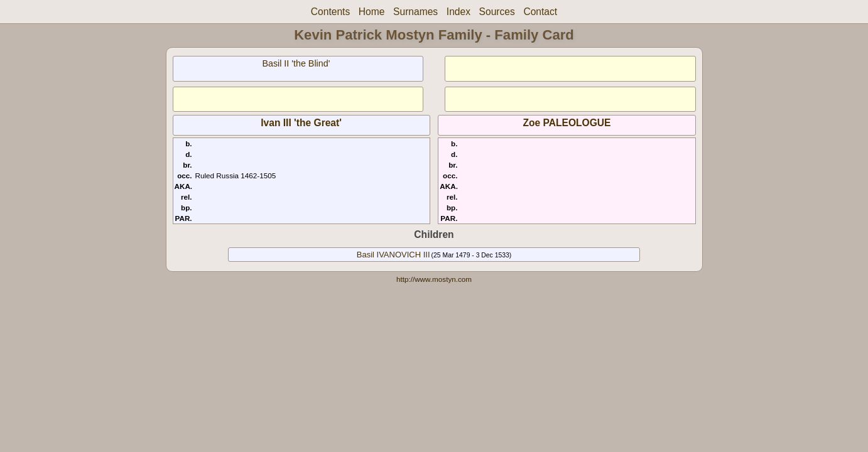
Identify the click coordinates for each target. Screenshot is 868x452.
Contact (540, 12)
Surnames (415, 12)
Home (372, 12)
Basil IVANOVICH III (393, 255)
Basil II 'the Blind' (296, 63)
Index (458, 12)
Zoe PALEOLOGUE (567, 123)
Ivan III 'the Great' (301, 123)
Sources (497, 12)
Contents (330, 12)
